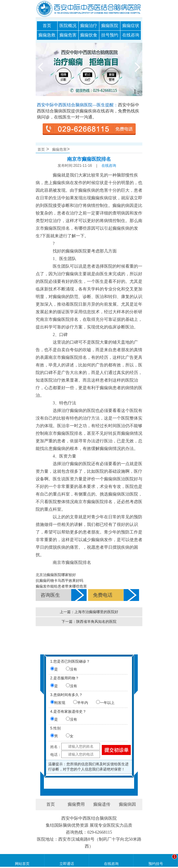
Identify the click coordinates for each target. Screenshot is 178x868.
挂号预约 (110, 35)
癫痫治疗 (89, 26)
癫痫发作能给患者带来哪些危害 (61, 586)
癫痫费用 (76, 804)
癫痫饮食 (89, 35)
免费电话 (103, 595)
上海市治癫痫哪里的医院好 (96, 612)
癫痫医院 (110, 26)
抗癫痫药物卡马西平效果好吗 (59, 581)
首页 (47, 26)
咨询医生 (50, 595)
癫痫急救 (47, 35)
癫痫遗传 (102, 804)
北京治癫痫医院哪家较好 (56, 575)
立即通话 (67, 864)
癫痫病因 (127, 804)
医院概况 (68, 26)
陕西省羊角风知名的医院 (96, 622)
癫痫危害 (68, 35)
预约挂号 (156, 864)
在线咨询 (131, 35)
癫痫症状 (131, 26)
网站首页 (22, 864)
